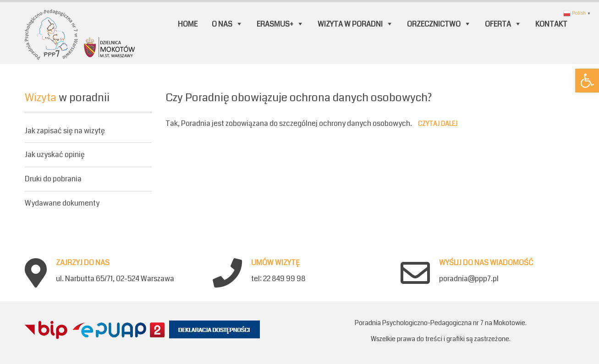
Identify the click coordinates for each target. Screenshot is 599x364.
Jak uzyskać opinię (55, 155)
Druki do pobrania (53, 179)
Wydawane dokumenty (62, 203)
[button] (587, 81)
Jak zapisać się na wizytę (65, 131)
